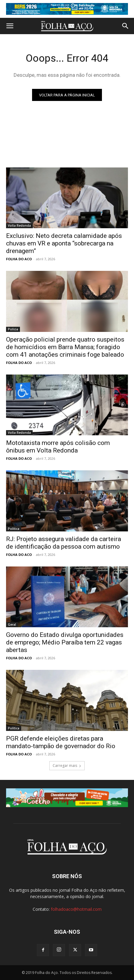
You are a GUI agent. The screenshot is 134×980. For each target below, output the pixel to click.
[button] (10, 26)
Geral (12, 625)
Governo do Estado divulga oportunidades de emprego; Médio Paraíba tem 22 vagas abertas (65, 642)
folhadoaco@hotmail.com (76, 909)
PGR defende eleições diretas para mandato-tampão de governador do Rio (61, 742)
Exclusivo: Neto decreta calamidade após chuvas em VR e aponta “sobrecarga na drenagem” (64, 243)
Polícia (13, 329)
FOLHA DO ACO (19, 259)
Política (14, 529)
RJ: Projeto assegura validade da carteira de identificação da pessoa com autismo (64, 543)
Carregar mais (67, 766)
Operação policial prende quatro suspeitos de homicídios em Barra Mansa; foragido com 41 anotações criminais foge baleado (65, 347)
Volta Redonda (19, 226)
